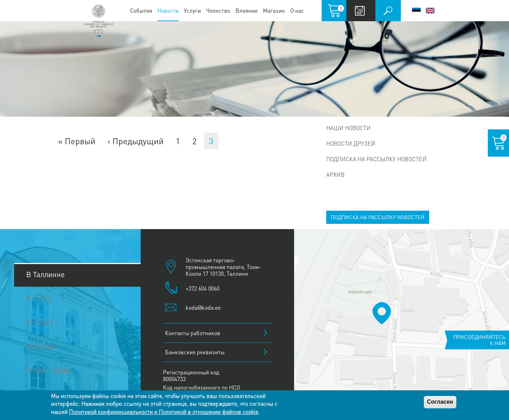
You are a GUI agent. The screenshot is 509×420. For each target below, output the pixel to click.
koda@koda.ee (203, 307)
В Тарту (38, 298)
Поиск (388, 11)
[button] (382, 313)
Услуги (192, 10)
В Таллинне (45, 274)
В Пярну (40, 322)
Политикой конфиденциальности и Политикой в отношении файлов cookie (163, 412)
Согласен (440, 402)
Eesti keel (416, 11)
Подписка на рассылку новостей (376, 159)
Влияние (247, 10)
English (430, 11)
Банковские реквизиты (195, 352)
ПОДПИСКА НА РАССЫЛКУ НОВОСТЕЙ (378, 217)
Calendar (360, 11)
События (141, 10)
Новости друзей (351, 143)
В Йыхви (41, 346)
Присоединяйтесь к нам (479, 340)
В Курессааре (49, 370)
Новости (168, 10)
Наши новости (349, 128)
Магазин (274, 10)
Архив (335, 174)
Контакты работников (193, 333)
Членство (218, 10)
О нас (297, 10)
